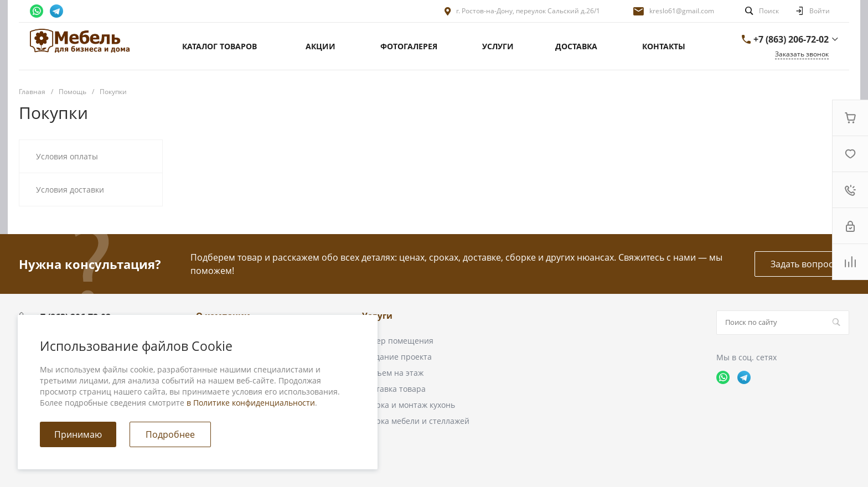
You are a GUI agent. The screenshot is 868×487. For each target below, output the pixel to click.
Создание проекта (397, 357)
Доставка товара (394, 389)
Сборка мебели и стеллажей (416, 421)
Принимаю (78, 434)
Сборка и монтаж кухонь (409, 405)
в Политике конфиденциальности (251, 403)
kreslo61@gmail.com (682, 11)
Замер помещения (398, 341)
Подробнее (170, 434)
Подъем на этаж (393, 373)
